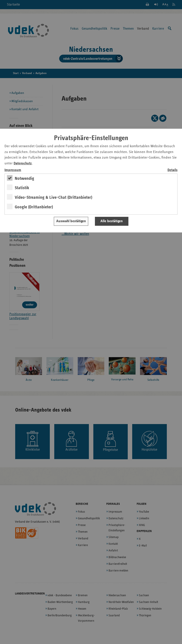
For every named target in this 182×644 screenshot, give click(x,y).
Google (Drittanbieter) (34, 207)
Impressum (13, 170)
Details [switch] (173, 170)
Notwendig (24, 178)
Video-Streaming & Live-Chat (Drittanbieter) (53, 197)
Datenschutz (23, 163)
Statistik (22, 188)
